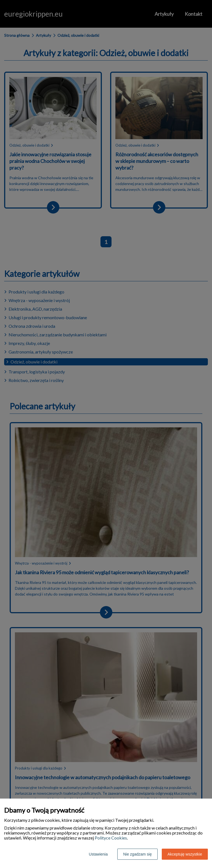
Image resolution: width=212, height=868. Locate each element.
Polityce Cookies (111, 838)
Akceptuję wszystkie (185, 854)
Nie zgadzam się (137, 854)
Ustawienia (98, 854)
